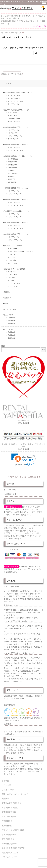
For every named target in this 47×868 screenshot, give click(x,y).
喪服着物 (7, 292)
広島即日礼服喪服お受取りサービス (16, 223)
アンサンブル (12, 272)
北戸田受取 (12, 170)
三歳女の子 (12, 332)
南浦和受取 (12, 176)
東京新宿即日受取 (9, 812)
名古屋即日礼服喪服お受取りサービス (16, 211)
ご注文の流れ (7, 785)
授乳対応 (11, 280)
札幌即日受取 (7, 826)
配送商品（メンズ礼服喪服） (13, 246)
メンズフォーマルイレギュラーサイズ (21, 251)
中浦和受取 (12, 179)
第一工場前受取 (13, 159)
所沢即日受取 (7, 821)
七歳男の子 (12, 323)
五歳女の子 (12, 335)
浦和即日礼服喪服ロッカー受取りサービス (18, 156)
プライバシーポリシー (11, 857)
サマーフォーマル (14, 283)
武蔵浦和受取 (12, 162)
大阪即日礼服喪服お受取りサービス (16, 200)
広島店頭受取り (8, 839)
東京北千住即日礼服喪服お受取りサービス (18, 92)
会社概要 (5, 781)
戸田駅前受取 (12, 168)
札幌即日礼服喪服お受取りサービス (16, 188)
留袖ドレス (7, 298)
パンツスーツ (12, 275)
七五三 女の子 (8, 329)
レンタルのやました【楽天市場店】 (24, 420)
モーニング (12, 257)
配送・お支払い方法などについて (15, 794)
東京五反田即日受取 (10, 808)
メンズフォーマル (14, 95)
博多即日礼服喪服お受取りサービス (16, 234)
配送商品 (5, 799)
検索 (3, 346)
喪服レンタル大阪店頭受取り (13, 830)
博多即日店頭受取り (10, 844)
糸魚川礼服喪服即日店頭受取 (13, 848)
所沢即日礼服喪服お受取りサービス (16, 145)
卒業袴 (6, 303)
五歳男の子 (12, 321)
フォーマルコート (14, 263)
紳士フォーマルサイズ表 (12, 74)
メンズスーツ (12, 115)
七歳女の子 (12, 338)
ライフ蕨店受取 (13, 173)
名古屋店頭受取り (9, 835)
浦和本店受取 (12, 165)
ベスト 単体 (12, 260)
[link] (23, 460)
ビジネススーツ (13, 254)
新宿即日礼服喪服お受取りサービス (16, 127)
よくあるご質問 (8, 790)
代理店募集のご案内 (10, 853)
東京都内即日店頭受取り (12, 803)
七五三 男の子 (8, 315)
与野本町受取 (12, 182)
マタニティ (12, 278)
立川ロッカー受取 (9, 817)
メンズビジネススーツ (15, 98)
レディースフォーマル (15, 101)
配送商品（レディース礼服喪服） (15, 269)
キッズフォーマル (14, 104)
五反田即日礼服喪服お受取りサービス (16, 110)
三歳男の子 (12, 318)
